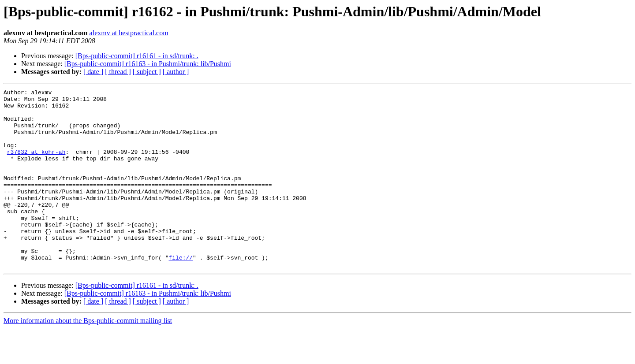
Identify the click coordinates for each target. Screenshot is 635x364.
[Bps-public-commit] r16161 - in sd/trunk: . (137, 56)
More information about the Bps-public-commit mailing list (88, 356)
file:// (181, 292)
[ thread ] (118, 72)
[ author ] (176, 72)
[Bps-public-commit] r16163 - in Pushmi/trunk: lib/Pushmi (148, 64)
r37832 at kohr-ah (36, 165)
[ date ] (93, 72)
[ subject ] (147, 72)
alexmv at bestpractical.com (129, 33)
